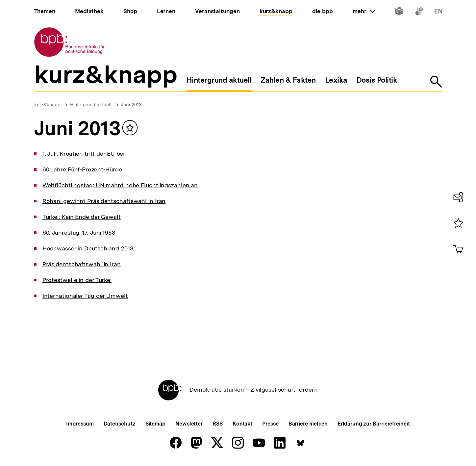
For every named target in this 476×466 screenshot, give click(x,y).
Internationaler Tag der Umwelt (85, 296)
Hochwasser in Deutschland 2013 (88, 248)
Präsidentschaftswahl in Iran (82, 264)
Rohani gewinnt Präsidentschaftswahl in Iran (104, 201)
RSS (218, 424)
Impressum (80, 424)
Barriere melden (308, 424)
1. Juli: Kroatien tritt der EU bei (84, 154)
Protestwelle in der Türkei (77, 280)
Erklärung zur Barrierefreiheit (374, 424)
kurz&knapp (47, 105)
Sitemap (155, 424)
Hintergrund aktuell (91, 105)
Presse (270, 424)
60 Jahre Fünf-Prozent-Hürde (82, 169)
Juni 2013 (131, 105)
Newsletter (189, 424)
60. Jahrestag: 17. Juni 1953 (79, 233)
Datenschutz (120, 424)
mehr (364, 11)
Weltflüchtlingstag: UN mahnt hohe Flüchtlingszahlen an (120, 185)
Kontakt (242, 424)
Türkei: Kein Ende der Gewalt (82, 217)
